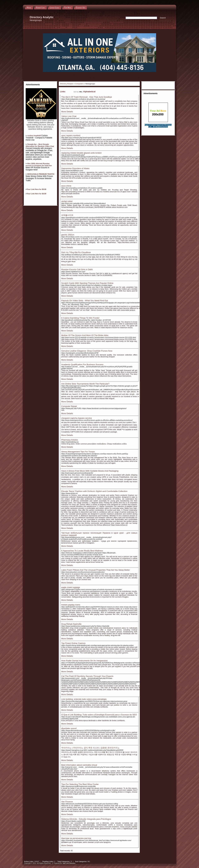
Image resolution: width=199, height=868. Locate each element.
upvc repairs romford (71, 135)
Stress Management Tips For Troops (78, 452)
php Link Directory (69, 863)
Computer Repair (69, 406)
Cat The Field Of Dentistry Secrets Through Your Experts (87, 676)
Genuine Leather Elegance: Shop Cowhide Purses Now (87, 351)
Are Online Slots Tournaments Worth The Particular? (85, 384)
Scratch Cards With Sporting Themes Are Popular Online (87, 283)
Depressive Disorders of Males (75, 168)
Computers (79, 84)
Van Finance (67, 802)
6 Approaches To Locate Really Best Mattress (82, 551)
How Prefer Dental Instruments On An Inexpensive (84, 661)
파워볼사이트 (67, 215)
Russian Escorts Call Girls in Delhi (77, 269)
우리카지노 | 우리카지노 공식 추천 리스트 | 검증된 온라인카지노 (90, 748)
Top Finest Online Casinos (73, 643)
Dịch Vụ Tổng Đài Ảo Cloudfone (76, 252)
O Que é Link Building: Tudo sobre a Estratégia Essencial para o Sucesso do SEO (99, 715)
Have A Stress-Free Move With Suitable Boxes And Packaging (90, 471)
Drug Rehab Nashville (71, 624)
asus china (66, 186)
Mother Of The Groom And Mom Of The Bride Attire (85, 335)
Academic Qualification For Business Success (82, 365)
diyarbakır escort (69, 728)
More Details (67, 112)
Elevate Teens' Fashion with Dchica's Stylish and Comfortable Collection (94, 491)
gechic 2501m (68, 235)
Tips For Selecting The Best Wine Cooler (80, 784)
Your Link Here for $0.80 (37, 189)
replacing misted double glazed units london (81, 153)
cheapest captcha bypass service (76, 418)
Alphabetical (89, 92)
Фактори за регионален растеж (76, 838)
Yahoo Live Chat (69, 116)
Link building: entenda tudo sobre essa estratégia (84, 699)
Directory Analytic (67, 84)
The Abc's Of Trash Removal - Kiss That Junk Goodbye (87, 97)
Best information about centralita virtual (79, 765)
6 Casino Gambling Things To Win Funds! (80, 318)
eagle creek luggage (71, 587)
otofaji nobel (67, 201)
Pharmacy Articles (70, 440)
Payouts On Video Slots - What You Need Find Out (85, 301)
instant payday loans (71, 605)
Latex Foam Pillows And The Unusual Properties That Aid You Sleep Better (96, 570)
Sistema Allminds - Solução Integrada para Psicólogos (86, 819)
